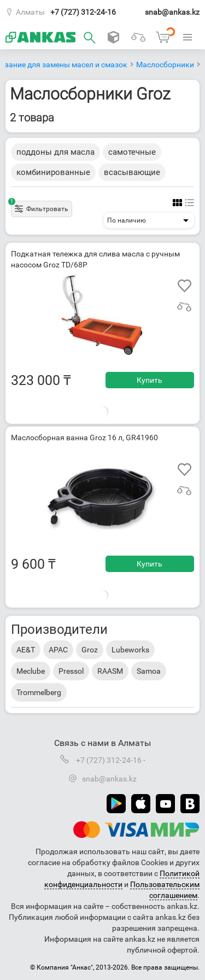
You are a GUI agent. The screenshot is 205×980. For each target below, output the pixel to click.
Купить (150, 380)
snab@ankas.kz (172, 12)
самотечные (132, 152)
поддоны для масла (55, 152)
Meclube (31, 671)
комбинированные (53, 172)
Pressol (71, 671)
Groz (90, 650)
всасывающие (132, 172)
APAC (58, 650)
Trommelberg (39, 692)
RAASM (110, 671)
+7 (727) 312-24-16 (83, 12)
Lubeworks (130, 650)
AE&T (26, 650)
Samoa (149, 671)
